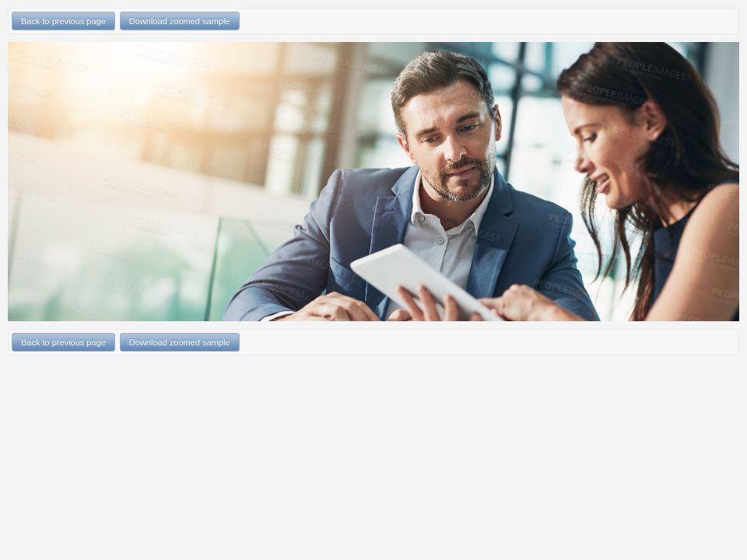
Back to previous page (63, 21)
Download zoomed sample (180, 21)
